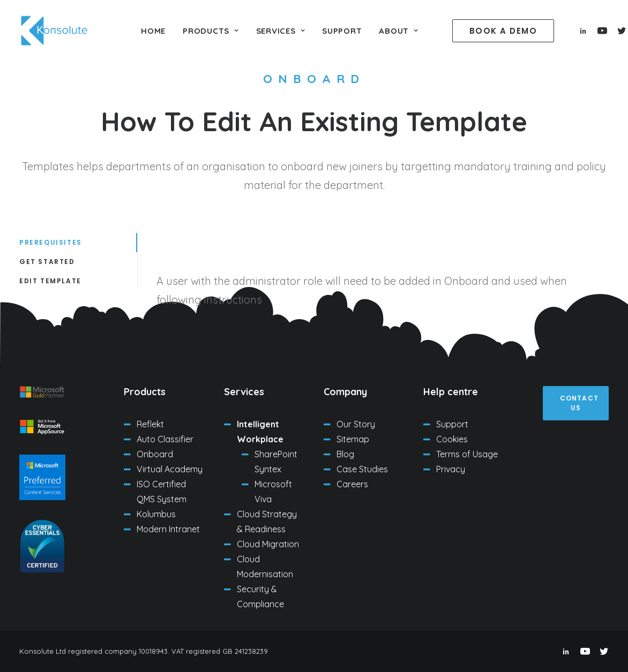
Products (211, 31)
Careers (352, 484)
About (398, 31)
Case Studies (362, 469)
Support (342, 31)
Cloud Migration (268, 544)
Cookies (452, 439)
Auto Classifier (165, 439)
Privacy (451, 469)
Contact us (581, 403)
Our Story (356, 424)
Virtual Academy (170, 469)
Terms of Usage (467, 454)
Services (281, 31)
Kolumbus (156, 514)
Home (153, 31)
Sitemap (353, 439)
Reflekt (150, 424)
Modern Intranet (168, 529)
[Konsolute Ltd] (54, 31)
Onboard (155, 454)
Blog (345, 454)
